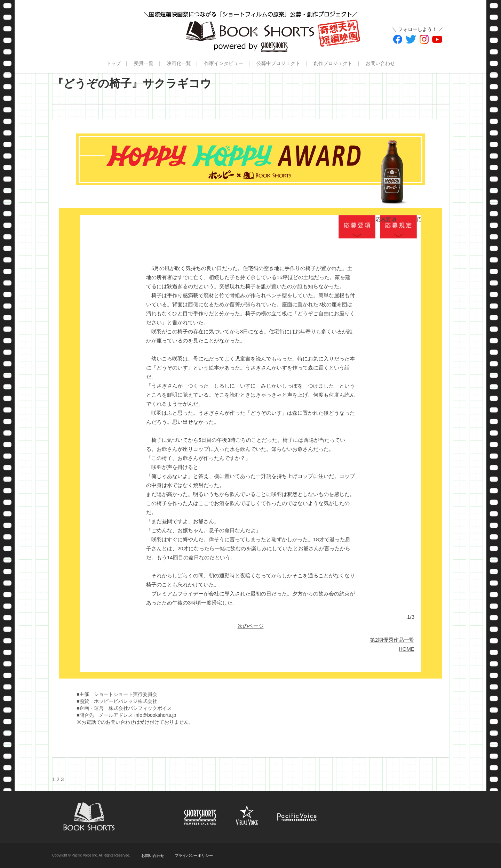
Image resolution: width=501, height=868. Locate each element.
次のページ (251, 626)
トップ (113, 63)
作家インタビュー (224, 63)
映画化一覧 (179, 63)
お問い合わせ (380, 63)
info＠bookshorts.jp (155, 715)
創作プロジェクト (333, 63)
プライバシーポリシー (194, 855)
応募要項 (357, 227)
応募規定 (398, 227)
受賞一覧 (144, 63)
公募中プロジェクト (278, 63)
